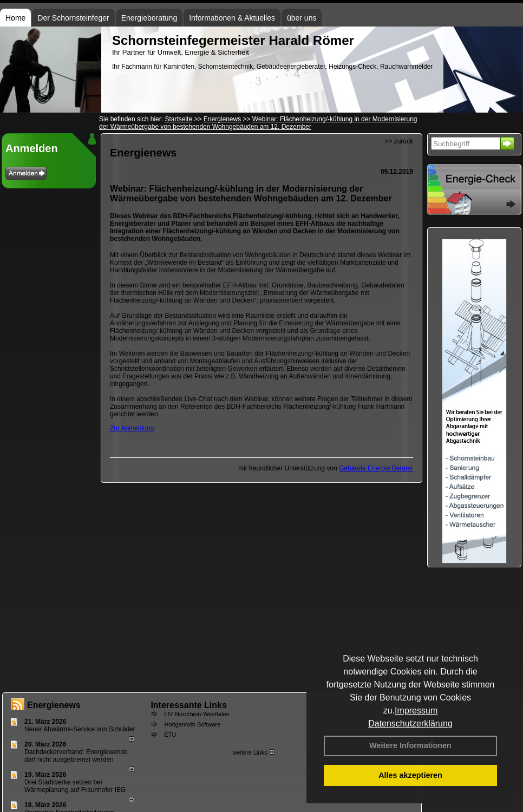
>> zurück (399, 141)
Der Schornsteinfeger (73, 18)
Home (15, 18)
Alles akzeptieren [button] (410, 775)
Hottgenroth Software (192, 724)
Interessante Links (189, 705)
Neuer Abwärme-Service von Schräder (80, 729)
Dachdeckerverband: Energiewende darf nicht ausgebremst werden (76, 756)
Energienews (54, 705)
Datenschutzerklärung (410, 723)
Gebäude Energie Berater (376, 468)
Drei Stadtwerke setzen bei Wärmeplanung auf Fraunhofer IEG (75, 786)
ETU (170, 735)
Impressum (416, 710)
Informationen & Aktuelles (232, 18)
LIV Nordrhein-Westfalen (197, 714)
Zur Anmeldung (132, 428)
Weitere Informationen (410, 745)
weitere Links (253, 752)
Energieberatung (149, 18)
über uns (302, 18)
